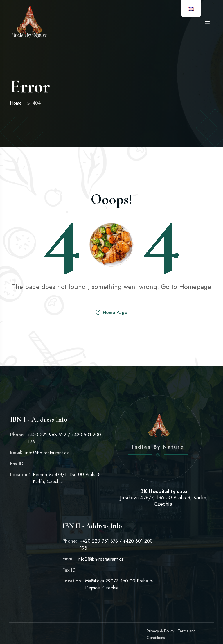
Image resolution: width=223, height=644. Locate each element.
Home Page (112, 312)
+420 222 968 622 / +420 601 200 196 (65, 438)
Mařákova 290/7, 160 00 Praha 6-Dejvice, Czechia (120, 584)
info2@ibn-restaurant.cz (101, 559)
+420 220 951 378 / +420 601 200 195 (117, 545)
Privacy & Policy (160, 631)
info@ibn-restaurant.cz (47, 453)
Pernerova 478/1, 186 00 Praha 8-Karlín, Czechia (68, 478)
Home (16, 103)
